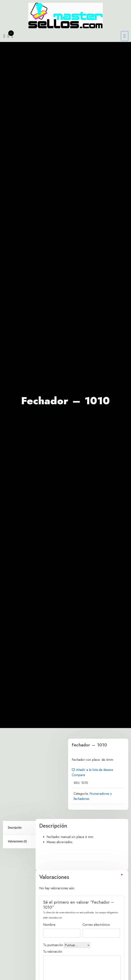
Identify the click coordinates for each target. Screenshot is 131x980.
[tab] (20, 828)
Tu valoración (53, 952)
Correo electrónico (97, 925)
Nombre (50, 925)
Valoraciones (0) (17, 841)
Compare (78, 775)
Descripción (15, 828)
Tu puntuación (53, 945)
